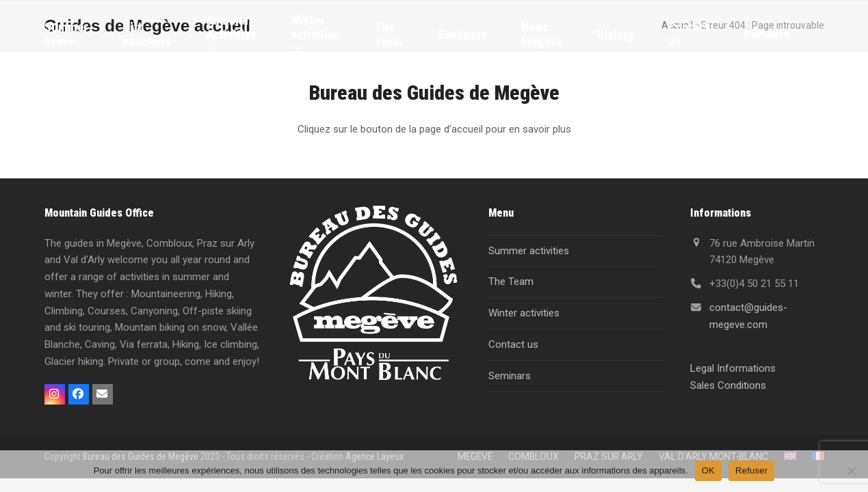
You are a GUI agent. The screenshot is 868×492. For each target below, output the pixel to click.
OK (708, 470)
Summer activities (529, 251)
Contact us (513, 344)
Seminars (510, 376)
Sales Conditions (728, 385)
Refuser (751, 470)
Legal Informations (733, 368)
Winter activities (524, 313)
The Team (511, 282)
